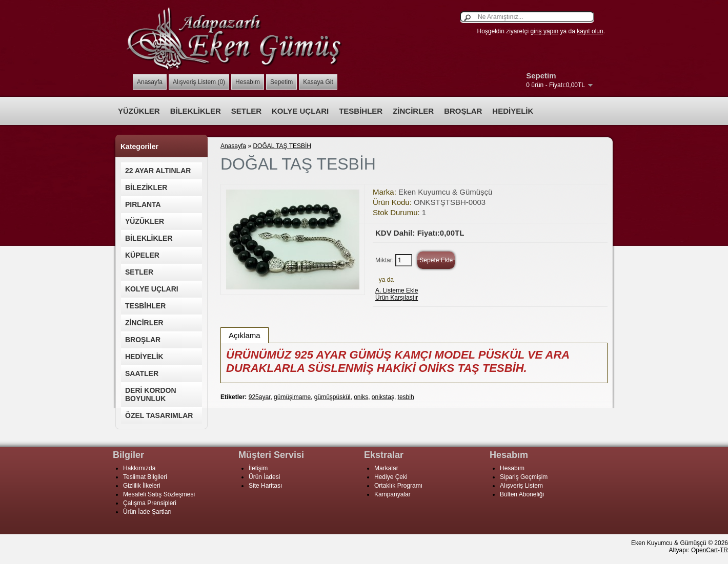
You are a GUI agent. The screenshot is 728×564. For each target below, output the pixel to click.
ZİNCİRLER (413, 111)
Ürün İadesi (264, 477)
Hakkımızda (139, 468)
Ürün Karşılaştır (397, 298)
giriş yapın (545, 31)
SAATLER (142, 373)
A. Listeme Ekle (397, 290)
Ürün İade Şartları (147, 512)
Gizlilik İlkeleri (142, 486)
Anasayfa (150, 82)
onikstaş (383, 397)
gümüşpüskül (332, 397)
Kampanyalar (392, 494)
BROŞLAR (463, 111)
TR (724, 550)
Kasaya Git (318, 82)
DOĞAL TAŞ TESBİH (282, 146)
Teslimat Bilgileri (145, 477)
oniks (361, 397)
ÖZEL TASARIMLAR (159, 415)
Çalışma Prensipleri (150, 503)
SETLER (246, 111)
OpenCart (704, 550)
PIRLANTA (143, 204)
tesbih (406, 397)
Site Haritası (265, 486)
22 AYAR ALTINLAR (158, 171)
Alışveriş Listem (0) (199, 82)
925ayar (260, 397)
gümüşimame (292, 397)
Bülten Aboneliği (522, 494)
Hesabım (248, 82)
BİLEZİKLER (146, 187)
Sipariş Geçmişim (524, 477)
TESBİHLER (361, 111)
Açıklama (245, 335)
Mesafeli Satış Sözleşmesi (159, 494)
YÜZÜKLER (139, 111)
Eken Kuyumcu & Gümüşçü (445, 192)
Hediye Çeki (391, 477)
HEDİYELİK (513, 111)
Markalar (386, 468)
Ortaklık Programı (398, 486)
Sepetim (281, 82)
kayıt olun (590, 31)
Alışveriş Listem (521, 486)
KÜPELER (142, 255)
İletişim (258, 468)
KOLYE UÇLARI (300, 111)
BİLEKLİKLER (196, 111)
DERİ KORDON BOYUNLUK (151, 394)
